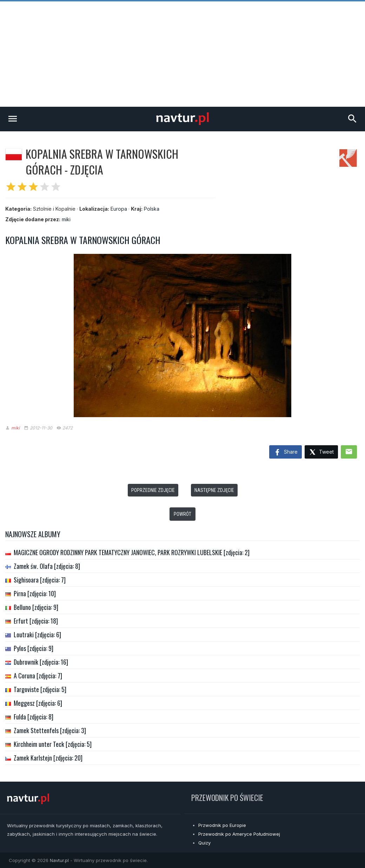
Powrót (182, 514)
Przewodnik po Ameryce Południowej (239, 834)
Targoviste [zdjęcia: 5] (40, 689)
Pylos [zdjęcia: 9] (34, 648)
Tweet (321, 452)
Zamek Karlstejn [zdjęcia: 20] (48, 758)
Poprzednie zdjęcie (153, 490)
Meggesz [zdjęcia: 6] (38, 703)
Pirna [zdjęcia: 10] (35, 593)
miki (66, 219)
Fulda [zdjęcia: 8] (34, 717)
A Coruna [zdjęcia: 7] (38, 676)
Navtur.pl (59, 860)
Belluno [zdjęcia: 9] (36, 607)
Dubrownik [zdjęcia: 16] (41, 662)
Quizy (204, 843)
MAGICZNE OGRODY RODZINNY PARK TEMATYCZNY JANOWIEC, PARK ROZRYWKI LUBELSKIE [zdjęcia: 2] (132, 552)
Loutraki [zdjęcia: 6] (37, 634)
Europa (119, 209)
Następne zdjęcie (214, 490)
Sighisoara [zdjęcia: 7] (40, 580)
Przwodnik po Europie (222, 825)
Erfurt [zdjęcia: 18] (36, 621)
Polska (152, 209)
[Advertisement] (182, 54)
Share (286, 453)
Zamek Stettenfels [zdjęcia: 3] (50, 730)
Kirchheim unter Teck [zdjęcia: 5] (53, 744)
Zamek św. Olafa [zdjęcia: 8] (47, 566)
